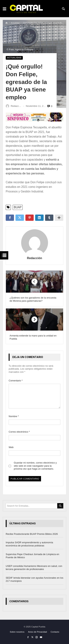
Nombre (14, 416)
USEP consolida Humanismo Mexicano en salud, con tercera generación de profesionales (34, 568)
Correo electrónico (19, 432)
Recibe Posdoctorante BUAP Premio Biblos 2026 (32, 534)
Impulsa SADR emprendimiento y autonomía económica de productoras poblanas (29, 544)
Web (11, 447)
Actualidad (15, 23)
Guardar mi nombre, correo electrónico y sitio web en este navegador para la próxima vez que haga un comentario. (35, 466)
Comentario (16, 381)
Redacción (34, 258)
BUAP (18, 207)
